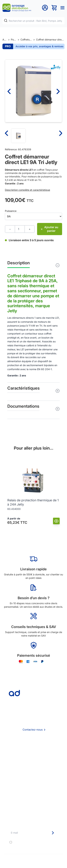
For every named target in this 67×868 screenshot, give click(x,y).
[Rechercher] (6, 21)
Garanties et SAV (33, 801)
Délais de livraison (33, 782)
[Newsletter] (53, 833)
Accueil (5, 40)
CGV (34, 757)
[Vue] (56, 521)
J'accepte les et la (35, 844)
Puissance (11, 211)
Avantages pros (33, 792)
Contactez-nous (33, 730)
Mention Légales (34, 762)
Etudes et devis (33, 787)
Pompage (14, 40)
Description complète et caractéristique (27, 190)
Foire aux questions (34, 752)
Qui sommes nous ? (34, 748)
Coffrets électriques (26, 40)
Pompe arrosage (34, 806)
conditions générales (42, 842)
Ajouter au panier (50, 229)
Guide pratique (33, 796)
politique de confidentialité (36, 845)
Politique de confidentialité (33, 767)
